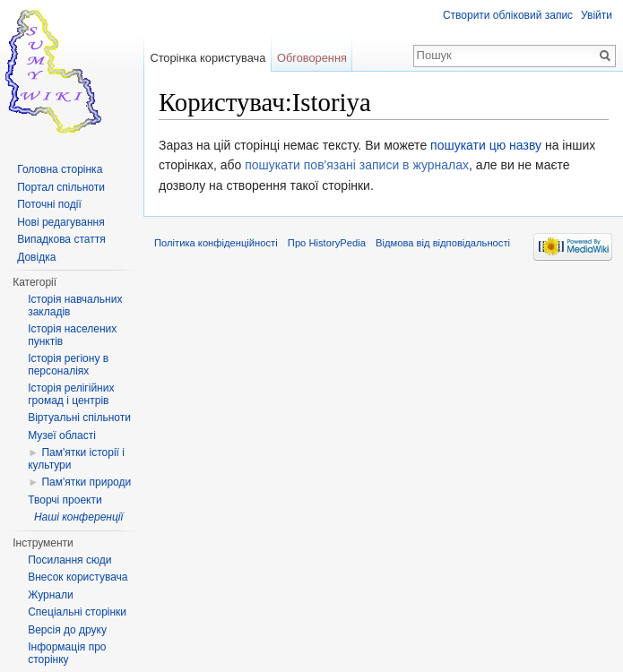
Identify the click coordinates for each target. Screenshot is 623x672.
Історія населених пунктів (72, 335)
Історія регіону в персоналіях (68, 365)
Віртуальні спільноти (79, 418)
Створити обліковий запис (508, 15)
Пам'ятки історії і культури (76, 459)
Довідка (36, 257)
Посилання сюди (69, 560)
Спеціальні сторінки (77, 612)
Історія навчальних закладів (75, 306)
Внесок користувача (78, 577)
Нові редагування (61, 222)
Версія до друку (67, 630)
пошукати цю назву (486, 145)
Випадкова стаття (61, 239)
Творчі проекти (65, 500)
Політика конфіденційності (216, 243)
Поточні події (49, 204)
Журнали (51, 595)
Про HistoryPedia (327, 243)
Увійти (597, 15)
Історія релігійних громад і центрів (71, 394)
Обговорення (312, 58)
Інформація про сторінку (67, 653)
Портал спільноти (61, 187)
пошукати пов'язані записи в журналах (357, 165)
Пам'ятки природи (86, 482)
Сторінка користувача (208, 58)
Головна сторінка (60, 169)
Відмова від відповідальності (443, 243)
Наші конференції (78, 517)
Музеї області (62, 435)
